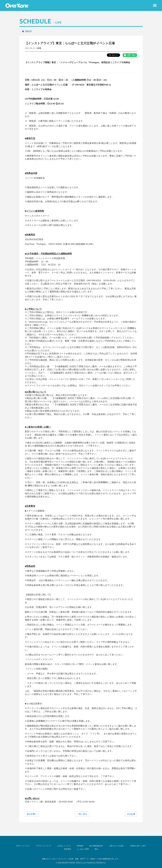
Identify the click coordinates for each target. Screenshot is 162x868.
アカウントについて (44, 846)
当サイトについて (24, 846)
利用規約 (80, 846)
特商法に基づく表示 (137, 846)
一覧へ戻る (82, 814)
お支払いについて (64, 846)
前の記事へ (32, 814)
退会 (96, 849)
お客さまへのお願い (116, 846)
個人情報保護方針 (96, 846)
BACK (29, 31)
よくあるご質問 (83, 849)
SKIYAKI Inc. (101, 863)
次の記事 (131, 814)
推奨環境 (68, 849)
